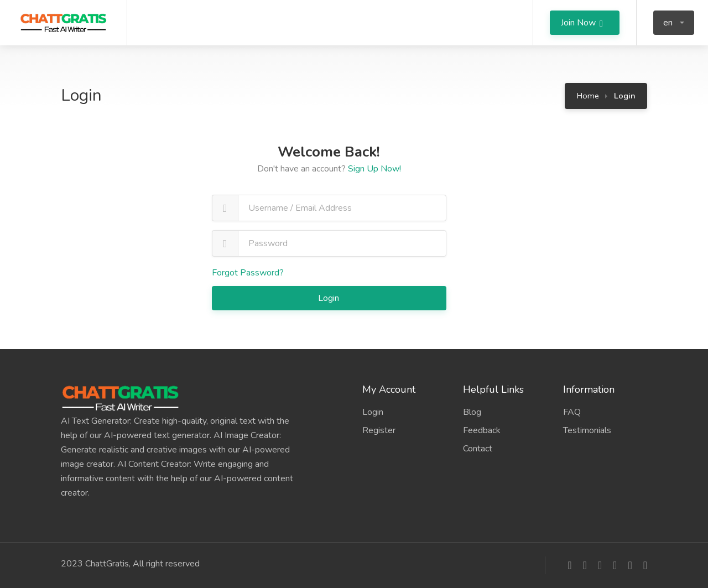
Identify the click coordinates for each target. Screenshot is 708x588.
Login (330, 298)
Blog (472, 412)
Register (379, 430)
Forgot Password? (248, 273)
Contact (478, 449)
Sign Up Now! (374, 169)
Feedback (482, 430)
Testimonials (587, 430)
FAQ (572, 412)
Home (588, 96)
